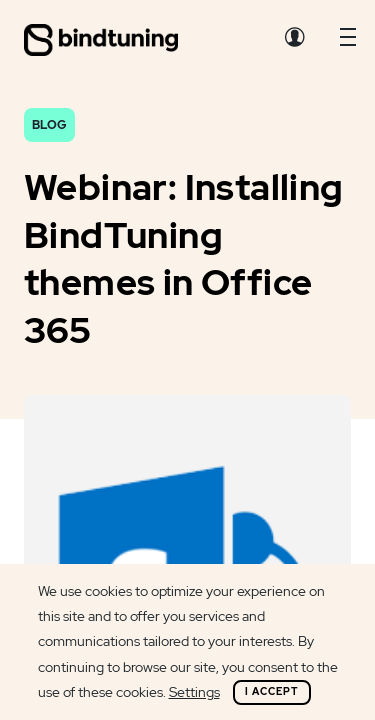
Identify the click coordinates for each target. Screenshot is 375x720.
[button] (348, 42)
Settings (194, 692)
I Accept (272, 691)
